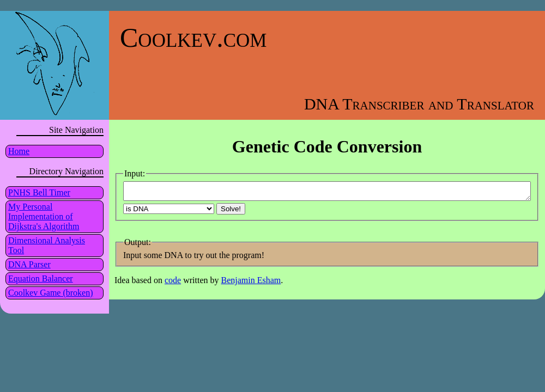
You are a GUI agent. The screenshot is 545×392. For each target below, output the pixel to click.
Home (19, 151)
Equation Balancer (41, 278)
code (173, 283)
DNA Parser (29, 264)
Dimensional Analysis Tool (47, 245)
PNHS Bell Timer (39, 192)
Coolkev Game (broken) (51, 293)
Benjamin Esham (251, 283)
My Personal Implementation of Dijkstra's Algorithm (44, 216)
